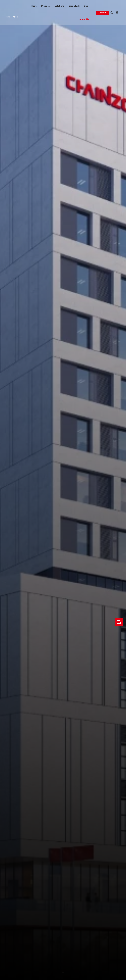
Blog (86, 6)
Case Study (74, 6)
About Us (84, 19)
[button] (112, 13)
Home (34, 6)
